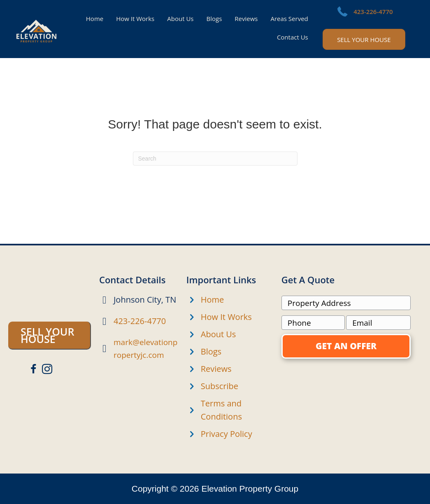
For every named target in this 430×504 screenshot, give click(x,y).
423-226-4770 (373, 12)
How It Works (226, 317)
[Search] (215, 159)
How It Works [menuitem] (135, 19)
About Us (218, 334)
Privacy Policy (227, 434)
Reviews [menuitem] (246, 19)
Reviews (216, 369)
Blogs (211, 351)
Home (213, 300)
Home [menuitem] (95, 19)
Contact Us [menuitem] (293, 37)
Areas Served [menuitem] (289, 19)
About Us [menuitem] (180, 19)
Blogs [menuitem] (214, 19)
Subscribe (220, 386)
